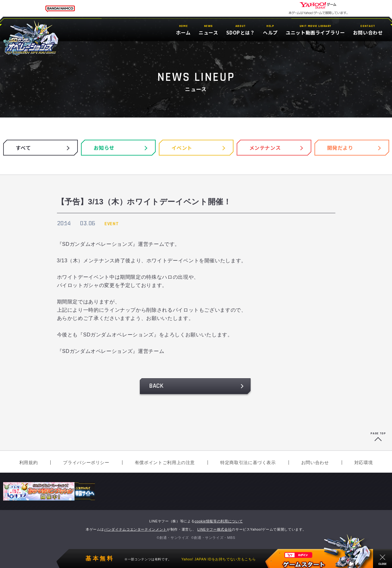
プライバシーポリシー (86, 463)
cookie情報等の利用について (219, 521)
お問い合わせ (315, 463)
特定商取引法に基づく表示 (248, 463)
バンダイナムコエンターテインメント (135, 529)
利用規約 (29, 463)
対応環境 (364, 463)
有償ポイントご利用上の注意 (165, 463)
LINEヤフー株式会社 (215, 529)
